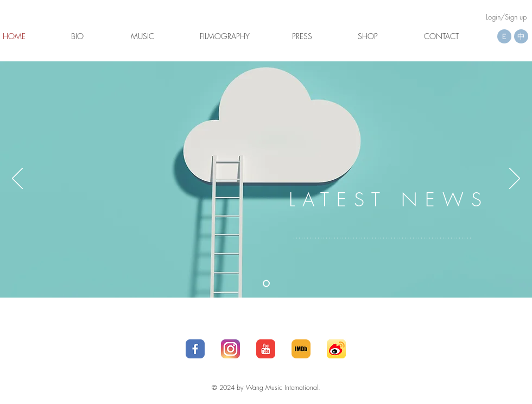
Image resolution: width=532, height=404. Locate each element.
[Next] (515, 179)
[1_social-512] (195, 349)
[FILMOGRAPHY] (225, 36)
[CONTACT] (441, 36)
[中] (521, 36)
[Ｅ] (504, 36)
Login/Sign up (506, 17)
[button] (14, 36)
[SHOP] (368, 36)
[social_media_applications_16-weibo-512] (336, 349)
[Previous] (17, 179)
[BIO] (77, 36)
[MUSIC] (142, 36)
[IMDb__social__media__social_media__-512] (301, 349)
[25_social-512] (230, 349)
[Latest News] (266, 284)
